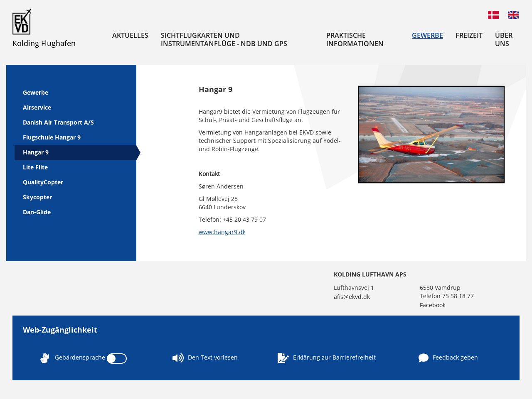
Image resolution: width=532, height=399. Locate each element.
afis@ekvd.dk (352, 297)
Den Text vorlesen (205, 358)
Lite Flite (35, 167)
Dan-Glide (37, 212)
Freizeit (469, 35)
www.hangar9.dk (222, 232)
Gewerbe (427, 35)
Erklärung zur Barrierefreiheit (327, 358)
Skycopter (37, 197)
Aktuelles (130, 35)
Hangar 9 (36, 152)
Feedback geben (448, 358)
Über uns (504, 39)
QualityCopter (43, 182)
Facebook (433, 305)
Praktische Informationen (355, 39)
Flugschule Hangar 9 (52, 137)
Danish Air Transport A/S (58, 122)
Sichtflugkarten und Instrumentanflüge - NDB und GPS (224, 39)
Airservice (37, 107)
